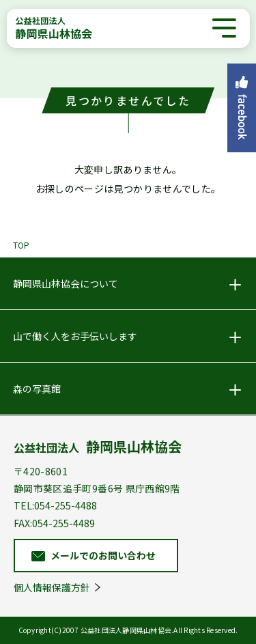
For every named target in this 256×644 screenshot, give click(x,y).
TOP (21, 245)
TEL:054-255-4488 (55, 505)
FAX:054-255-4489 (54, 523)
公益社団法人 (98, 446)
